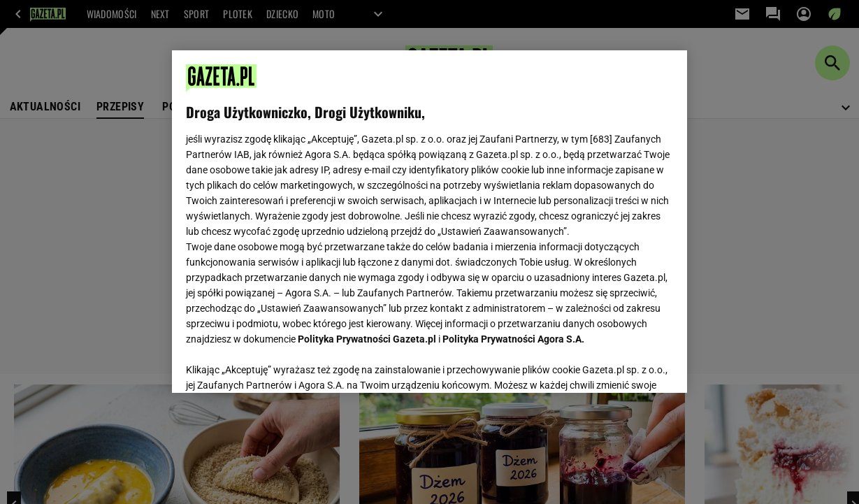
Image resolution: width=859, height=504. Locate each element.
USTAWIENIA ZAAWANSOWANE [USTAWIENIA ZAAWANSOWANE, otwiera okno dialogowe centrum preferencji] (277, 365)
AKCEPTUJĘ (626, 366)
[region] (429, 222)
